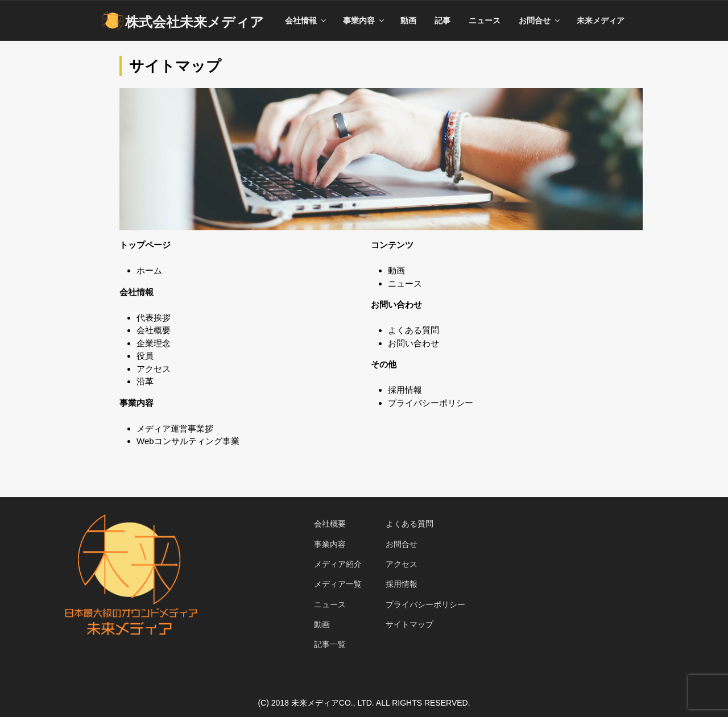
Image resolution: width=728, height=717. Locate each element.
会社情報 (306, 20)
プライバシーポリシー (431, 403)
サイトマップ (409, 624)
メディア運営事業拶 (175, 428)
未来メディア (601, 20)
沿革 (145, 381)
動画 (408, 20)
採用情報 (405, 390)
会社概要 (154, 330)
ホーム (149, 270)
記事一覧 (330, 644)
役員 (145, 356)
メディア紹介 (338, 564)
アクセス (154, 369)
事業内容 (364, 20)
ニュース (485, 20)
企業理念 (154, 343)
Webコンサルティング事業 (188, 441)
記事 (442, 20)
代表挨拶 (154, 318)
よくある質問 (413, 330)
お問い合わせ (413, 343)
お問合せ (540, 20)
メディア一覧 (338, 584)
